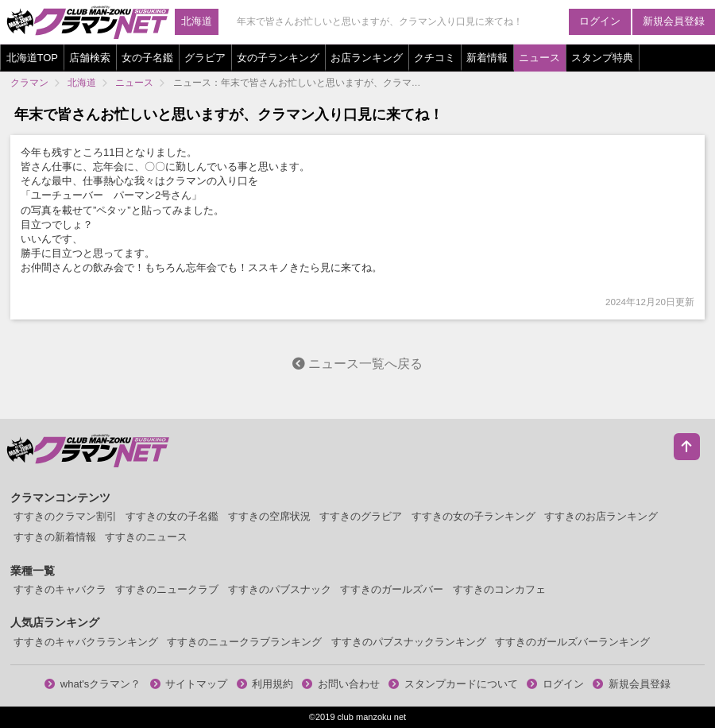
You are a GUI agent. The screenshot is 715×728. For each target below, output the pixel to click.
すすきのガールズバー (392, 589)
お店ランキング (367, 58)
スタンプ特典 (602, 58)
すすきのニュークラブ (167, 589)
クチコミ (435, 58)
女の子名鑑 (147, 58)
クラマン (29, 82)
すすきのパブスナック (280, 589)
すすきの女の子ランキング (473, 516)
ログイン (600, 21)
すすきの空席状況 (269, 516)
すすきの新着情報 (55, 537)
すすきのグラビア (361, 516)
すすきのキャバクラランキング (86, 642)
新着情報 (487, 58)
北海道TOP (33, 58)
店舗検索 (90, 58)
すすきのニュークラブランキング (244, 642)
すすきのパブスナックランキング (409, 642)
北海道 (197, 21)
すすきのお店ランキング (601, 516)
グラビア (205, 58)
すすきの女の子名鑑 (172, 516)
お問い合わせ (341, 684)
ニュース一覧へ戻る (357, 364)
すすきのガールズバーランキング (572, 642)
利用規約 (265, 684)
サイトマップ (189, 684)
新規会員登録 (674, 21)
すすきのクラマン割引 (65, 516)
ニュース (539, 58)
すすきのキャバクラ (60, 589)
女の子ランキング (278, 58)
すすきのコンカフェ (499, 589)
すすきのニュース (146, 537)
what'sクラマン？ (93, 684)
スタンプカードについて (453, 684)
